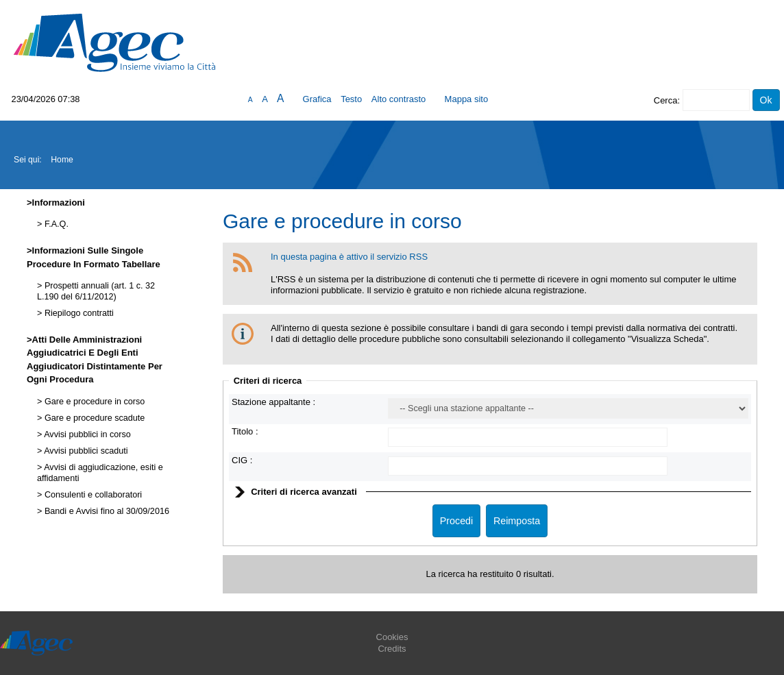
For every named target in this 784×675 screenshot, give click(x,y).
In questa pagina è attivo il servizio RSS (349, 257)
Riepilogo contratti (77, 313)
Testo (351, 99)
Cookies (392, 637)
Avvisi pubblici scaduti (85, 451)
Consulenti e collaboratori (92, 495)
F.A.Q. (55, 224)
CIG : (242, 460)
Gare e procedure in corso (93, 402)
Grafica (317, 99)
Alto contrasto (399, 99)
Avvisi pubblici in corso (86, 434)
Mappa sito (467, 99)
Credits (392, 649)
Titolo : (245, 431)
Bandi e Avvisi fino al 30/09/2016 (106, 511)
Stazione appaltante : (273, 402)
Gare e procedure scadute (93, 418)
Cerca (666, 100)
